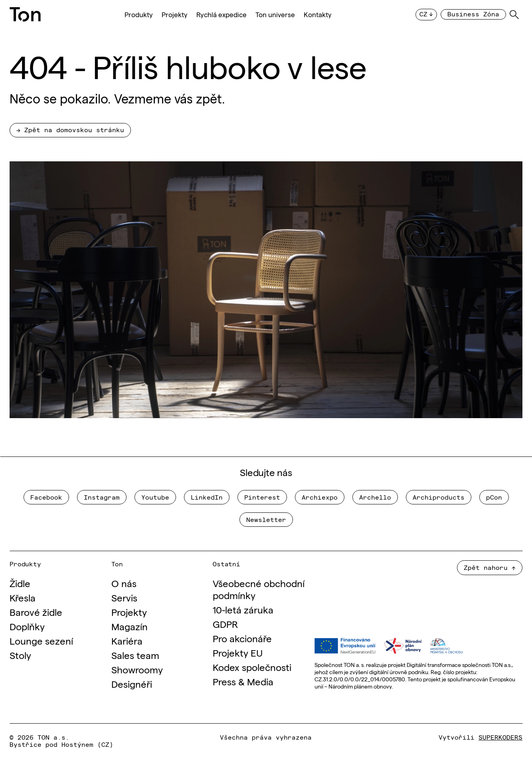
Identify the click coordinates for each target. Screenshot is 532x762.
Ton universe (275, 14)
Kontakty (318, 14)
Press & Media (243, 681)
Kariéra (127, 640)
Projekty (175, 14)
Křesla (23, 597)
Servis (124, 597)
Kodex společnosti (252, 667)
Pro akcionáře (242, 638)
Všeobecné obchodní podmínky (259, 589)
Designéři (132, 684)
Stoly (20, 655)
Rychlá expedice (222, 14)
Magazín (130, 626)
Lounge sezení (41, 640)
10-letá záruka (243, 609)
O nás (124, 583)
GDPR (225, 624)
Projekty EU (238, 652)
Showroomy (137, 669)
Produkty (139, 14)
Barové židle (36, 612)
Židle (20, 583)
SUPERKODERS (500, 737)
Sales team (135, 655)
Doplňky (27, 626)
